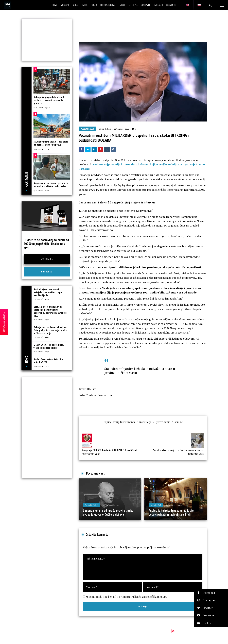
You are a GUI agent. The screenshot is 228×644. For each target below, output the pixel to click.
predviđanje (163, 422)
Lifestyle (156, 505)
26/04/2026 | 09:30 (42, 108)
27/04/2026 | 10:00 (41, 299)
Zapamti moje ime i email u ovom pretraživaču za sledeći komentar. (126, 597)
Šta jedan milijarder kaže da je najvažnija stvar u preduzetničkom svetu (140, 371)
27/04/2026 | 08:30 (41, 352)
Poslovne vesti (88, 129)
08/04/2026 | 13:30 (111, 505)
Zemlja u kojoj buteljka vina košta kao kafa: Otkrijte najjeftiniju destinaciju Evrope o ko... (50, 311)
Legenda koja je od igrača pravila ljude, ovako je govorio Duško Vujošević (108, 513)
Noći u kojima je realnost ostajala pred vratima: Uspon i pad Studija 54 (49, 292)
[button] (211, 593)
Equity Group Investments (119, 422)
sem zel (179, 422)
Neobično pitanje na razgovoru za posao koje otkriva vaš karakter (51, 185)
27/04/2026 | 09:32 (41, 320)
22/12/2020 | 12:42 (122, 129)
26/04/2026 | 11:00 (41, 366)
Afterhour (92, 505)
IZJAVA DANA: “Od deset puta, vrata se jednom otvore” (48, 346)
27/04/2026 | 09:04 (41, 337)
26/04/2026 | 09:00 (42, 149)
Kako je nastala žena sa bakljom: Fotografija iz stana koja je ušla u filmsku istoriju (50, 330)
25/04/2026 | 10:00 (41, 190)
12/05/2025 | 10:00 (174, 505)
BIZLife (108, 129)
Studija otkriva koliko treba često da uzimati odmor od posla (51, 143)
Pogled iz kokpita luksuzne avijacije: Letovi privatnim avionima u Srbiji (172, 513)
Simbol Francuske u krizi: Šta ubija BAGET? (48, 361)
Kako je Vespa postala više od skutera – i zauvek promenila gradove (49, 100)
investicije (145, 422)
